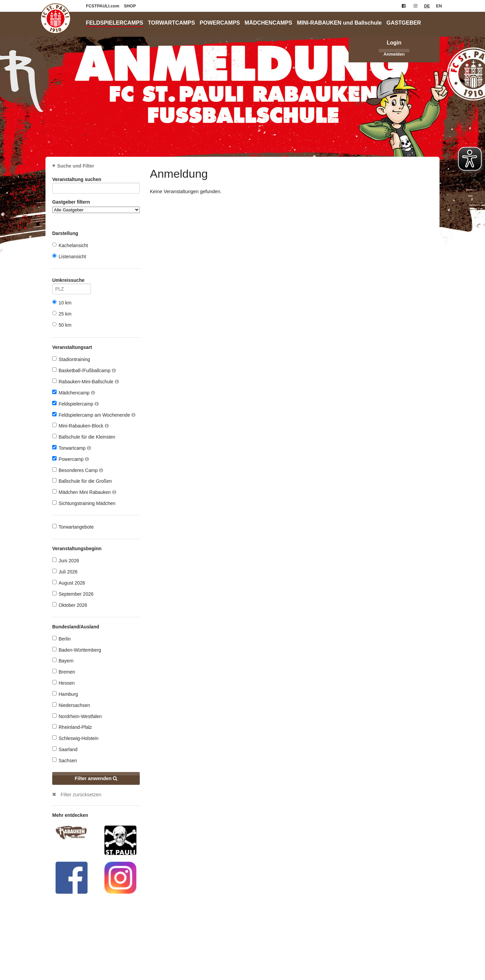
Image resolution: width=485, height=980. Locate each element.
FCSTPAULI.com (103, 6)
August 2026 (69, 583)
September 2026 (73, 594)
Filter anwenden (96, 778)
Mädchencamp (74, 393)
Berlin (61, 639)
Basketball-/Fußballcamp (84, 370)
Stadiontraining (71, 359)
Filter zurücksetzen (81, 795)
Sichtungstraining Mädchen (84, 503)
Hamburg (65, 694)
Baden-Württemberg (77, 650)
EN (439, 6)
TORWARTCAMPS (171, 23)
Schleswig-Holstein (75, 738)
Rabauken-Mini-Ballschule (86, 381)
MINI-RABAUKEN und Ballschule (339, 23)
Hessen (63, 683)
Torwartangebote (73, 527)
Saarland (65, 749)
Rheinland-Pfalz (72, 727)
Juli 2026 (65, 572)
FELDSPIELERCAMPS (115, 23)
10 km (62, 303)
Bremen (64, 672)
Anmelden (394, 54)
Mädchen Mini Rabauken (84, 492)
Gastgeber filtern (96, 206)
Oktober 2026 (70, 605)
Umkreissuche (72, 281)
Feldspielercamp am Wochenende (94, 415)
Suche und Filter (76, 166)
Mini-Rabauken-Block (80, 426)
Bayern (63, 661)
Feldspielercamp (75, 404)
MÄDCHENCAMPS (268, 23)
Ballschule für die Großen (82, 481)
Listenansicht (69, 256)
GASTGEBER (404, 23)
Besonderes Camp (78, 470)
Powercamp (71, 459)
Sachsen (64, 760)
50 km (62, 325)
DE (427, 6)
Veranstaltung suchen (96, 181)
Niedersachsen (71, 705)
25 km (62, 314)
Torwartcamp (72, 448)
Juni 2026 (66, 560)
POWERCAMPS (220, 23)
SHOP (130, 6)
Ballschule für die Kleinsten (84, 437)
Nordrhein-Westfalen (77, 716)
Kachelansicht (70, 245)
